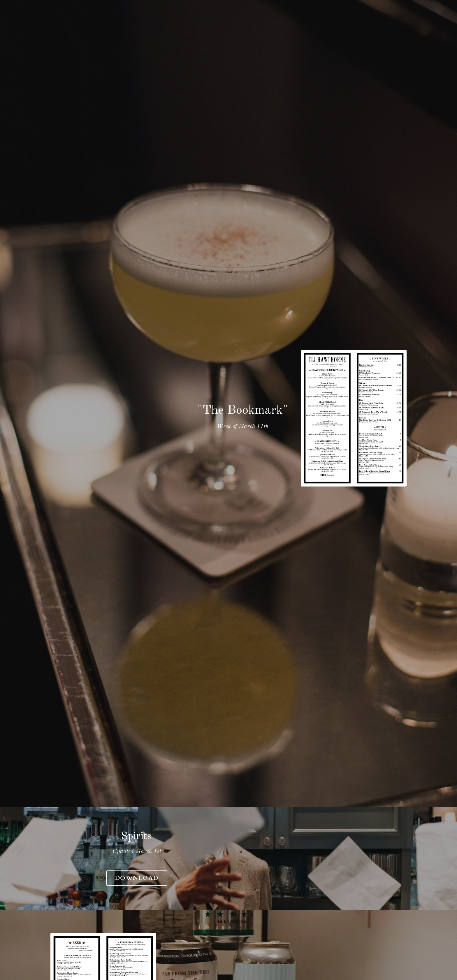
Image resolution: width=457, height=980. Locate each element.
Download (228, 877)
